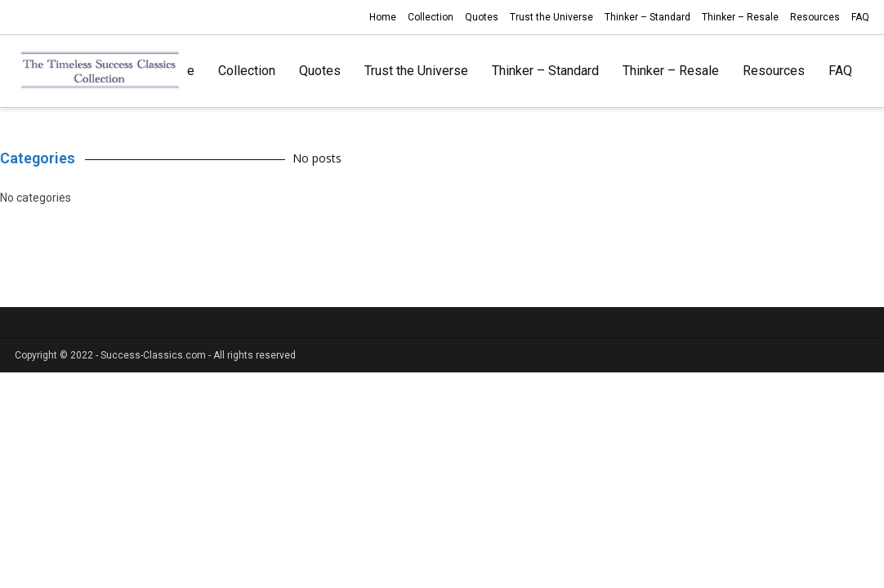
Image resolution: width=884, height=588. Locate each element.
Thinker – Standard (647, 17)
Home (383, 17)
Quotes (482, 17)
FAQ (860, 17)
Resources (815, 17)
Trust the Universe (551, 17)
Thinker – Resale (740, 17)
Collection (431, 17)
